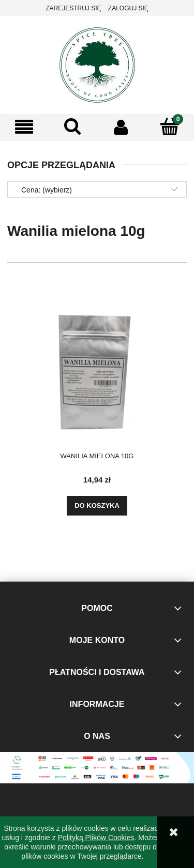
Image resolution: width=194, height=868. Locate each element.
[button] (24, 127)
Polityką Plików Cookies (96, 838)
